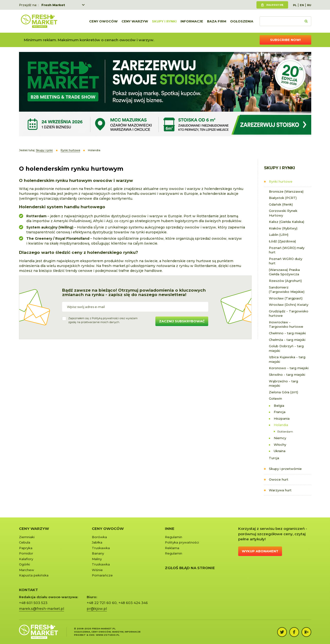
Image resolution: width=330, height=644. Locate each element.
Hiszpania (282, 418)
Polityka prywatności (182, 542)
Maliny (97, 559)
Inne (170, 529)
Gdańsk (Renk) (281, 204)
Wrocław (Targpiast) (286, 298)
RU (309, 5)
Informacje (192, 21)
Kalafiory (26, 559)
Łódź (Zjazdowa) (282, 241)
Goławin (275, 398)
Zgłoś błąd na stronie (190, 568)
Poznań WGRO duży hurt (286, 261)
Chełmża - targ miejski (287, 340)
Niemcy (280, 438)
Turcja (274, 458)
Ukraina (280, 451)
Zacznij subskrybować (182, 321)
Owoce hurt (279, 479)
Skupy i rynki (164, 21)
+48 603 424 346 (133, 603)
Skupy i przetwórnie (285, 469)
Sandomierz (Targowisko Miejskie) (287, 290)
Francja (280, 412)
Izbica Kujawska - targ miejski (287, 359)
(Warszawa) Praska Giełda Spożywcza (284, 272)
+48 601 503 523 (33, 603)
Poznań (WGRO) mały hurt (287, 250)
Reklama (172, 548)
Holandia (281, 425)
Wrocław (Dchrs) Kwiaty (289, 305)
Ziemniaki (27, 537)
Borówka (99, 537)
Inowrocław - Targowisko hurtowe (286, 324)
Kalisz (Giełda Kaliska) (287, 222)
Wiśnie (97, 570)
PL (295, 5)
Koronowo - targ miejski (289, 368)
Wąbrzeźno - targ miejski (283, 383)
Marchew (27, 570)
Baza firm (217, 21)
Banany (98, 553)
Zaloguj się (275, 5)
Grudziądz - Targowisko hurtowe (289, 313)
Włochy (280, 445)
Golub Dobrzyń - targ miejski (286, 348)
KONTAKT (28, 590)
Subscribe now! (285, 40)
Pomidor (26, 553)
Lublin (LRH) (279, 235)
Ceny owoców (103, 21)
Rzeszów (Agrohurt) (285, 281)
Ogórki (24, 564)
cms (92, 635)
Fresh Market (53, 5)
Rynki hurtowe (281, 181)
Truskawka (101, 548)
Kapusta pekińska (34, 575)
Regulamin (174, 537)
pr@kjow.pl (97, 609)
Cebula (25, 542)
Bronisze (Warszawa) (286, 191)
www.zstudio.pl (108, 635)
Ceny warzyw (135, 21)
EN (302, 5)
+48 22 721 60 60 (102, 603)
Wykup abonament (260, 551)
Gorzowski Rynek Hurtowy (283, 213)
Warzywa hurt (280, 490)
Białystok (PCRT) (283, 198)
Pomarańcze (102, 575)
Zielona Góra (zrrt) (283, 392)
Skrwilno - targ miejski (287, 375)
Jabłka (97, 542)
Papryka (26, 548)
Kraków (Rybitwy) (283, 228)
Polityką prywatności (105, 318)
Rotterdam (285, 431)
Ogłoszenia (242, 21)
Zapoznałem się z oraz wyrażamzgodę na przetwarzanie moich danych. (103, 320)
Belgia (279, 406)
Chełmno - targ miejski (287, 333)
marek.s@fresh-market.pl (42, 609)
